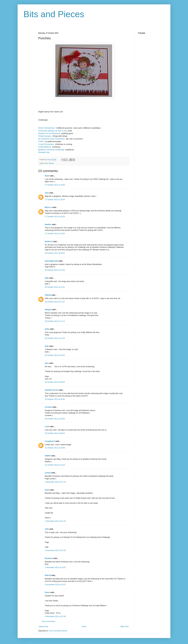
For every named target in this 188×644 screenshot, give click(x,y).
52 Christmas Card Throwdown (52, 139)
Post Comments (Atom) (58, 631)
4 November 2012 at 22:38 (55, 616)
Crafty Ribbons (45, 147)
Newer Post (43, 627)
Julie (47, 529)
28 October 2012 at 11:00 (55, 270)
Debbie (48, 456)
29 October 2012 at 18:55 (55, 399)
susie (47, 427)
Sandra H (49, 241)
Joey (47, 193)
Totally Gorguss (45, 136)
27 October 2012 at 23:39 (55, 234)
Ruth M (48, 575)
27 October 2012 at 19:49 (55, 185)
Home (84, 627)
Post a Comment (48, 621)
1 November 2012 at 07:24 (55, 482)
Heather (48, 224)
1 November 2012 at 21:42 (55, 521)
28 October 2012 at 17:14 (55, 321)
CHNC (41, 141)
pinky (47, 329)
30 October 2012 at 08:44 (55, 433)
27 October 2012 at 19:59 (55, 200)
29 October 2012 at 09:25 (55, 382)
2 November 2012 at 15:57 (55, 585)
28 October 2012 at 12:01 (55, 287)
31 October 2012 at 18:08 (55, 448)
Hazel (47, 176)
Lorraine (48, 407)
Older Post (124, 627)
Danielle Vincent (52, 390)
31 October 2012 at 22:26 (55, 465)
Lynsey (48, 473)
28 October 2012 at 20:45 (55, 355)
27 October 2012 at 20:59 (55, 217)
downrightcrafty (51, 261)
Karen (47, 592)
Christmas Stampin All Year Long (52, 131)
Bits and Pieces (54, 14)
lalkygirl (48, 310)
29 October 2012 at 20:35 (55, 419)
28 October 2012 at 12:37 (55, 302)
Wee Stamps (49, 163)
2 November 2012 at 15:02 (55, 567)
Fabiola (48, 295)
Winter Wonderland (46, 128)
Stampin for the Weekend (49, 133)
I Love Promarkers (46, 144)
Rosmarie (49, 558)
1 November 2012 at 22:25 (55, 550)
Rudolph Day (44, 152)
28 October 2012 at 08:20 (55, 253)
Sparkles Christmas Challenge (51, 150)
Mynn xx (48, 207)
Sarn (47, 363)
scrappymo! (50, 441)
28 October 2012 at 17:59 (55, 338)
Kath (47, 278)
